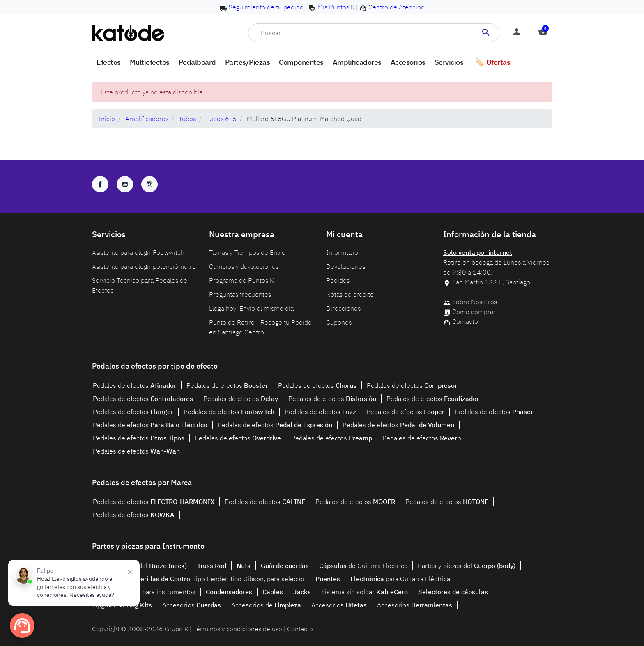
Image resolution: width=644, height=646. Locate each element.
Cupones (339, 322)
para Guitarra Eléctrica (400, 579)
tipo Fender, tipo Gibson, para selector (221, 579)
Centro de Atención (397, 7)
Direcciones (343, 308)
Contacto (465, 321)
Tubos (187, 119)
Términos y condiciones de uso (238, 629)
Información (344, 252)
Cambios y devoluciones (244, 266)
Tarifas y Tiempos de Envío (247, 252)
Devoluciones (346, 266)
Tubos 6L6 (221, 119)
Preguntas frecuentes (240, 294)
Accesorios (192, 605)
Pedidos (338, 280)
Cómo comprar (474, 312)
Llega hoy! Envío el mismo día (251, 308)
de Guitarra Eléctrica (363, 566)
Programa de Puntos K (241, 280)
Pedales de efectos (135, 385)
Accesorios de (266, 605)
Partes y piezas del (140, 566)
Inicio (107, 119)
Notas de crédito (350, 294)
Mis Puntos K (336, 7)
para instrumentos (144, 592)
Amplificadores (147, 119)
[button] (543, 33)
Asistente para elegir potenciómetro (144, 266)
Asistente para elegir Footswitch (138, 252)
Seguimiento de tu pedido (266, 7)
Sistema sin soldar (365, 592)
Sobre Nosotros (475, 302)
